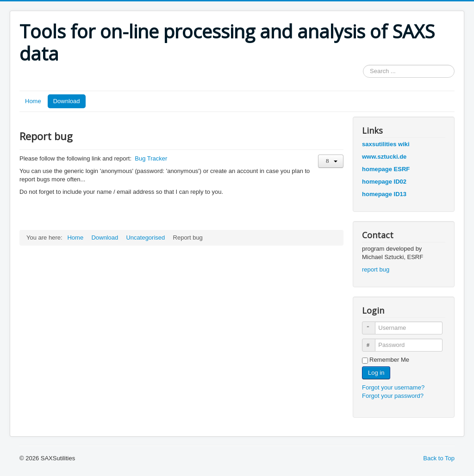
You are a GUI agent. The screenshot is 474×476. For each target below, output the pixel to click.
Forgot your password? (393, 396)
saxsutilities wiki (386, 144)
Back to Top (439, 458)
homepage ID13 (384, 194)
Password (373, 341)
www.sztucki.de (384, 157)
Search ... (363, 65)
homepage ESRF (386, 169)
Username (373, 324)
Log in (376, 373)
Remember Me (389, 360)
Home (33, 101)
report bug (376, 269)
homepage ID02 (384, 182)
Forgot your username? (393, 387)
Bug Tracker (151, 158)
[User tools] (331, 161)
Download (67, 101)
